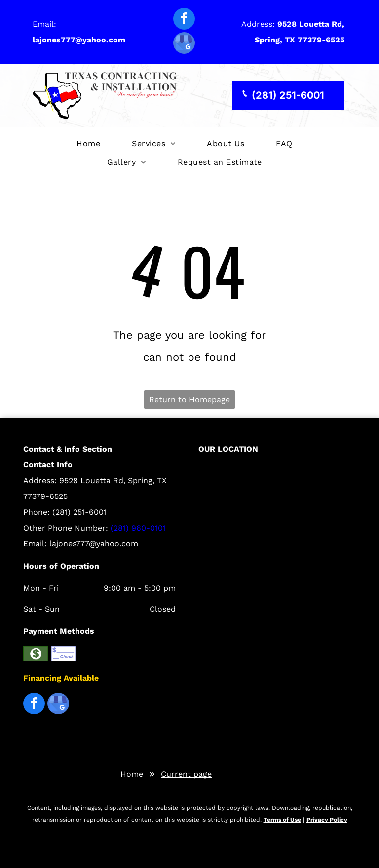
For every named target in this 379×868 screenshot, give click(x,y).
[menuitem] (88, 144)
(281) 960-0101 (138, 528)
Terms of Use (282, 820)
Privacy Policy (327, 820)
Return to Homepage (189, 399)
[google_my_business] (184, 44)
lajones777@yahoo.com (94, 544)
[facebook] (184, 20)
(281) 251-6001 (79, 512)
